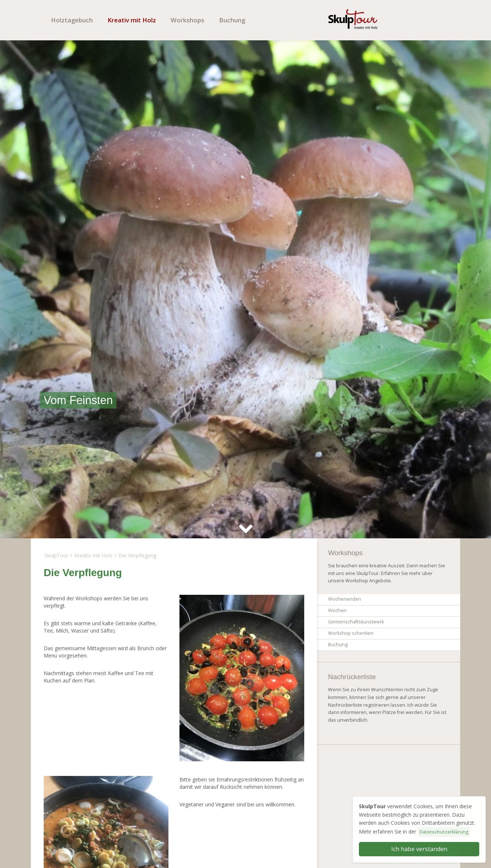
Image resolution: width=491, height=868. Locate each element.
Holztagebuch (72, 20)
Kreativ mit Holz (132, 20)
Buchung (232, 20)
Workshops (188, 20)
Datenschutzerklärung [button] (444, 832)
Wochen (337, 610)
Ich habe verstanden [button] (419, 849)
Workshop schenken (351, 633)
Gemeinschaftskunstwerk (356, 622)
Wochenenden (345, 599)
